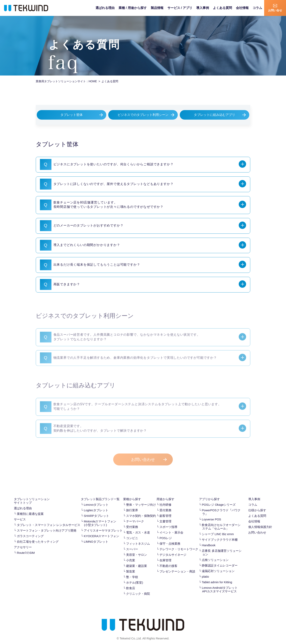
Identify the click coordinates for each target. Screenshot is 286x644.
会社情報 (242, 8)
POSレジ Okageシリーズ (219, 499)
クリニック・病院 (138, 588)
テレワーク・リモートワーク (179, 544)
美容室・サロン (137, 550)
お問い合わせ (143, 459)
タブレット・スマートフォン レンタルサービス (49, 520)
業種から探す (132, 494)
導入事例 (203, 8)
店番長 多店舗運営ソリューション (222, 547)
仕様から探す (257, 505)
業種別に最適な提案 (30, 509)
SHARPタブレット (96, 511)
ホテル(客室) (135, 577)
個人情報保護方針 (260, 522)
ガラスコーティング (30, 531)
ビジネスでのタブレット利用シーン (143, 115)
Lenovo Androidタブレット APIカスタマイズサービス (220, 584)
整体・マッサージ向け (141, 499)
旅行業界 (132, 505)
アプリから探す (209, 494)
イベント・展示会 (171, 527)
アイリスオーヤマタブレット (103, 525)
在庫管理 (165, 555)
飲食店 (131, 583)
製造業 (131, 566)
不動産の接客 (168, 561)
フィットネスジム (138, 538)
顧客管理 (165, 511)
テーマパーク (135, 516)
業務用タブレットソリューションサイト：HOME (66, 81)
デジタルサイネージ (173, 550)
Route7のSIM (26, 548)
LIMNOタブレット (96, 536)
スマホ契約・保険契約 (141, 511)
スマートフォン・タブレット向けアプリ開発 (47, 525)
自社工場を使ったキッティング (38, 536)
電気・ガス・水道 (138, 527)
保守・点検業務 (170, 538)
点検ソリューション (215, 555)
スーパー (132, 544)
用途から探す (165, 494)
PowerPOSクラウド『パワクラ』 (221, 507)
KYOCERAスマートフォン (101, 531)
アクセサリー (23, 542)
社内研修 (165, 499)
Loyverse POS (211, 514)
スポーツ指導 (168, 522)
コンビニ (132, 533)
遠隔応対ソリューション (218, 566)
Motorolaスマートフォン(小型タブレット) (100, 518)
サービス (20, 514)
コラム (257, 8)
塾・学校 (132, 572)
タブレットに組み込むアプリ (214, 115)
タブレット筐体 (71, 115)
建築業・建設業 (137, 561)
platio (205, 571)
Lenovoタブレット (96, 499)
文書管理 (165, 516)
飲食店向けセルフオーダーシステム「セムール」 (221, 521)
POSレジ (166, 533)
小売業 (131, 555)
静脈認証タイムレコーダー (220, 560)
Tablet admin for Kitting (217, 577)
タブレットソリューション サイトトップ (32, 496)
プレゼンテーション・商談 (177, 566)
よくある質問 (222, 8)
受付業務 (132, 522)
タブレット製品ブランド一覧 (100, 494)
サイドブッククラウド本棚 (220, 534)
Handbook (209, 540)
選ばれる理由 (105, 8)
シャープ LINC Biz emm (218, 529)
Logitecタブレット (96, 505)
